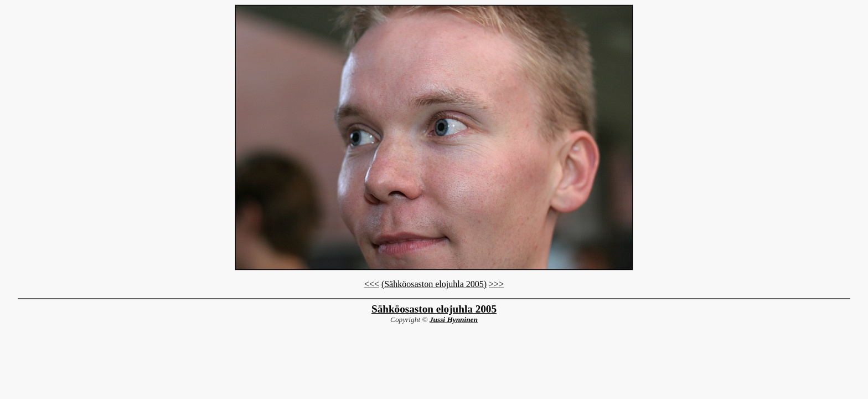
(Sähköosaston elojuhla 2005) (434, 284)
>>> (496, 284)
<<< (372, 284)
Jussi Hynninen (454, 319)
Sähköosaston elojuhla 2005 (434, 309)
